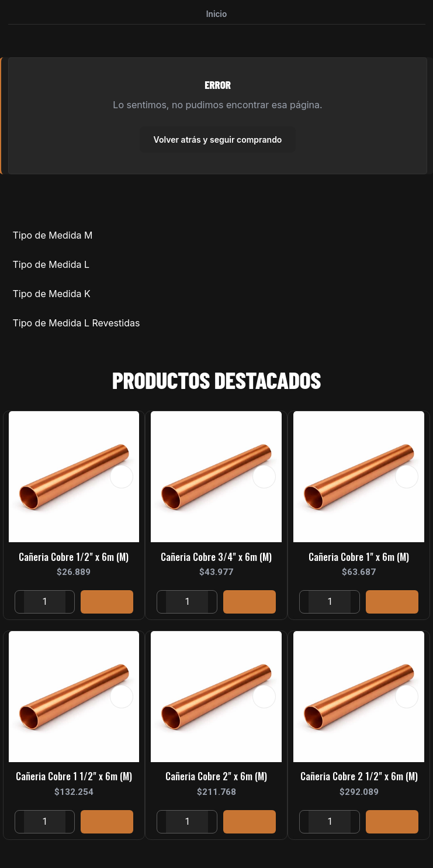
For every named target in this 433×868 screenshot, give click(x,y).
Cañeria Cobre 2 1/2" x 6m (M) (359, 778)
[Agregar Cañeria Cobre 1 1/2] (107, 824)
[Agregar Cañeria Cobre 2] (250, 824)
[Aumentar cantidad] (70, 604)
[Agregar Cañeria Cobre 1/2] (107, 604)
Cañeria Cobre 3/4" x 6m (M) (216, 558)
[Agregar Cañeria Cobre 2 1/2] (392, 824)
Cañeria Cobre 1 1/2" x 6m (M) (74, 778)
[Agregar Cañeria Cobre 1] (392, 604)
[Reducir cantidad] (20, 604)
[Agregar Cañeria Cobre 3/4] (250, 604)
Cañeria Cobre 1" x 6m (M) (359, 558)
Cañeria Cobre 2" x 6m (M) (216, 778)
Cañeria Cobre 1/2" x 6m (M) (74, 558)
